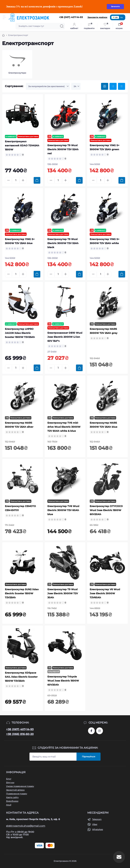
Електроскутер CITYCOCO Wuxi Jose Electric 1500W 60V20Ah (106, 510)
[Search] (62, 26)
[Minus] (8, 180)
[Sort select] (48, 86)
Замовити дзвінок (97, 17)
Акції (9, 805)
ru (121, 17)
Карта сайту (12, 797)
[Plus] (23, 180)
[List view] (113, 86)
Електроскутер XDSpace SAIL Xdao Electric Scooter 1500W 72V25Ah (21, 677)
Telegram (97, 819)
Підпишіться (89, 757)
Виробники (12, 801)
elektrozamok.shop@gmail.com (26, 826)
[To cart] (37, 180)
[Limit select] (76, 86)
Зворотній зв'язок (15, 790)
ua (115, 17)
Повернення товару (17, 794)
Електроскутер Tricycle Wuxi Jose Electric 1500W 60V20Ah (63, 681)
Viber (95, 824)
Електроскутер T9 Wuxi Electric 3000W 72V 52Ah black (63, 243)
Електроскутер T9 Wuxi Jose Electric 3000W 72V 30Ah (63, 593)
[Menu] (4, 17)
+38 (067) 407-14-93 (20, 729)
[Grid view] (105, 86)
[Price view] (122, 86)
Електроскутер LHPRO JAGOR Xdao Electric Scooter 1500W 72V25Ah (20, 333)
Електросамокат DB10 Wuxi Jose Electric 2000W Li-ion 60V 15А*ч (65, 337)
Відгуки (10, 783)
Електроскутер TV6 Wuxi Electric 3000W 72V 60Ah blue (63, 510)
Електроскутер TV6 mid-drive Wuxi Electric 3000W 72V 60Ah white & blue (64, 427)
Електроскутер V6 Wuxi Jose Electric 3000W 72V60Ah (105, 593)
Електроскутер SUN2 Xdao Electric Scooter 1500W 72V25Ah (22, 593)
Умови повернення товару (20, 786)
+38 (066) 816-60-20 (20, 734)
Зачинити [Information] (115, 6)
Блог (9, 779)
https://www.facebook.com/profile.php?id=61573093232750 (91, 731)
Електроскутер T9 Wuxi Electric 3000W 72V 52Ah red (63, 149)
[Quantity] (16, 180)
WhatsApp (97, 829)
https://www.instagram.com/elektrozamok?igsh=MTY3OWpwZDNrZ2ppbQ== (100, 731)
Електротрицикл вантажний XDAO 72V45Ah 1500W (22, 145)
